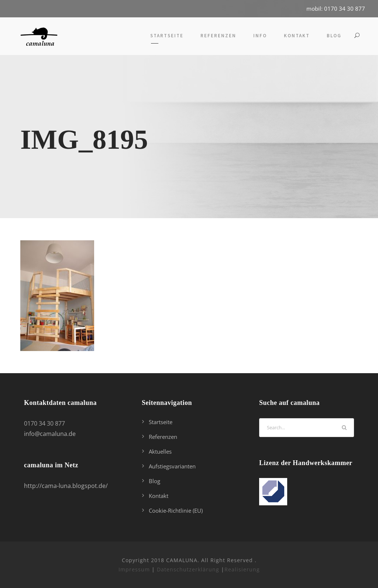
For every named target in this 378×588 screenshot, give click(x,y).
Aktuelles (160, 451)
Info (260, 36)
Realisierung (242, 569)
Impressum (134, 569)
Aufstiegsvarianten (172, 466)
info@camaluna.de (50, 434)
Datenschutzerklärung (188, 569)
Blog (334, 36)
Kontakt (297, 36)
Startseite (167, 36)
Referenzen (218, 36)
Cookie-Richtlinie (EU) (176, 510)
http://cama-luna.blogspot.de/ (66, 486)
